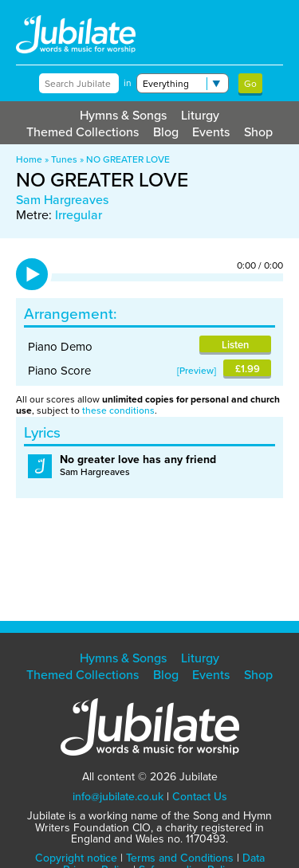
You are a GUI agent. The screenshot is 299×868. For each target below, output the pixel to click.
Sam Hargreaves (62, 200)
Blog (166, 132)
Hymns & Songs (123, 115)
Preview (197, 371)
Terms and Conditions (180, 858)
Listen (235, 345)
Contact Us (200, 797)
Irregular (79, 215)
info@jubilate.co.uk (118, 797)
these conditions (118, 410)
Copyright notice (76, 858)
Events (211, 132)
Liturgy (200, 115)
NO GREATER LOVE (128, 159)
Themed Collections (83, 132)
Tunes (64, 159)
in (128, 83)
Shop (258, 132)
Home (29, 159)
